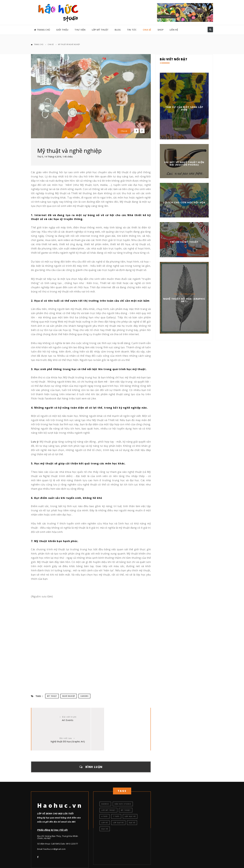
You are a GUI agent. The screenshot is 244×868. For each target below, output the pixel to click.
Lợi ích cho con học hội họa (184, 202)
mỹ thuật (52, 696)
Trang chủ (39, 44)
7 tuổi (116, 795)
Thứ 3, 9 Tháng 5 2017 (185, 102)
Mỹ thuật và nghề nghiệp (69, 44)
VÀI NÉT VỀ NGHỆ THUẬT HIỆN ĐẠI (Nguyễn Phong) (184, 163)
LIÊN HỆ (174, 30)
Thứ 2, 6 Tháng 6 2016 (185, 198)
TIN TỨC (132, 30)
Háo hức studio (123, 783)
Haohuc (105, 783)
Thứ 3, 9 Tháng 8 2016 (185, 157)
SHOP (160, 30)
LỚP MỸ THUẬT (100, 30)
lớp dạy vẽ (118, 801)
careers (84, 696)
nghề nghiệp (69, 696)
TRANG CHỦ (42, 30)
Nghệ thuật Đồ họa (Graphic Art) (121, 720)
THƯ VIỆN (80, 30)
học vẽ (105, 808)
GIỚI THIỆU (62, 30)
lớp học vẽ (130, 795)
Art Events (61, 720)
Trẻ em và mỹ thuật (184, 242)
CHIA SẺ (147, 30)
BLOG (118, 30)
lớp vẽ (104, 801)
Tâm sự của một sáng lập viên (184, 108)
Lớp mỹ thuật (108, 789)
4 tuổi (104, 795)
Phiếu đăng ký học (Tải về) (52, 808)
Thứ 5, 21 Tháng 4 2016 (184, 237)
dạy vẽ (132, 801)
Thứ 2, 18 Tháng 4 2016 (184, 294)
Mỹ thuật (126, 789)
